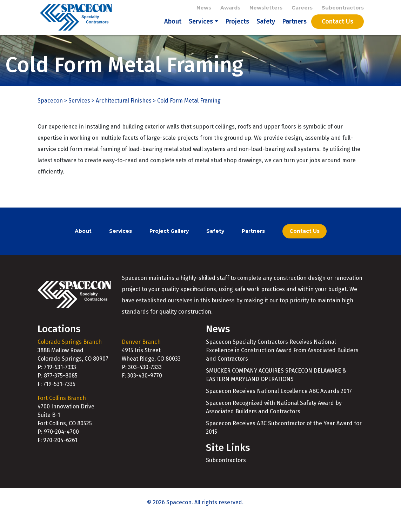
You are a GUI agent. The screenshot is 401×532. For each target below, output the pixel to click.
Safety (266, 29)
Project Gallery (169, 245)
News (204, 8)
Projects (237, 29)
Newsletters (266, 8)
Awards (230, 8)
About (173, 29)
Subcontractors (343, 8)
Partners (295, 29)
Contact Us (337, 29)
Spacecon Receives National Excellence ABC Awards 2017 (279, 405)
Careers (302, 8)
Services (201, 29)
